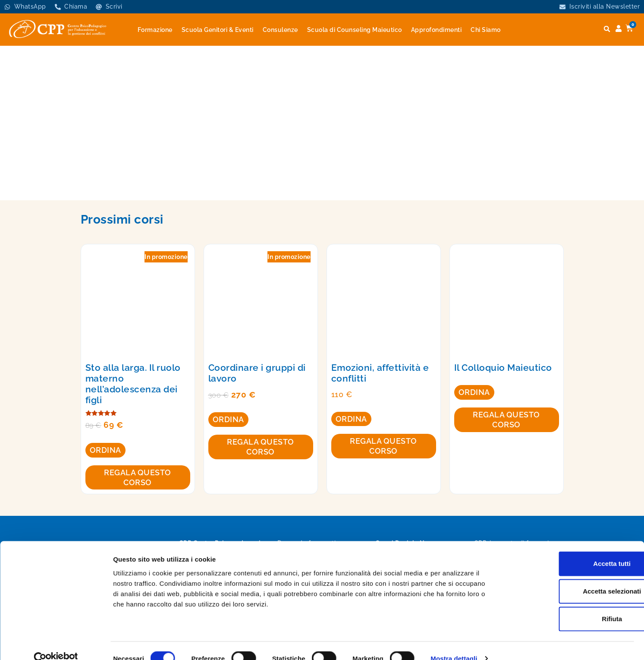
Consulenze (280, 30)
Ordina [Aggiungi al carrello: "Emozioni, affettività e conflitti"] (351, 419)
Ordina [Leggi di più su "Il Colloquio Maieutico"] (474, 392)
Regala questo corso (138, 477)
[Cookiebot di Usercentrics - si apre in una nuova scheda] (56, 643)
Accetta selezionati (572, 576)
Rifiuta (572, 603)
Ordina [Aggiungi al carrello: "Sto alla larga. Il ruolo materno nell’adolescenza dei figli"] (105, 450)
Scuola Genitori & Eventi (218, 30)
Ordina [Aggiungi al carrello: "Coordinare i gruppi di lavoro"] (228, 419)
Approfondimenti (437, 30)
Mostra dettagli (454, 643)
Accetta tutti (572, 548)
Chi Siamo (486, 30)
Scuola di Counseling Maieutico (355, 30)
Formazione (155, 30)
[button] (607, 29)
